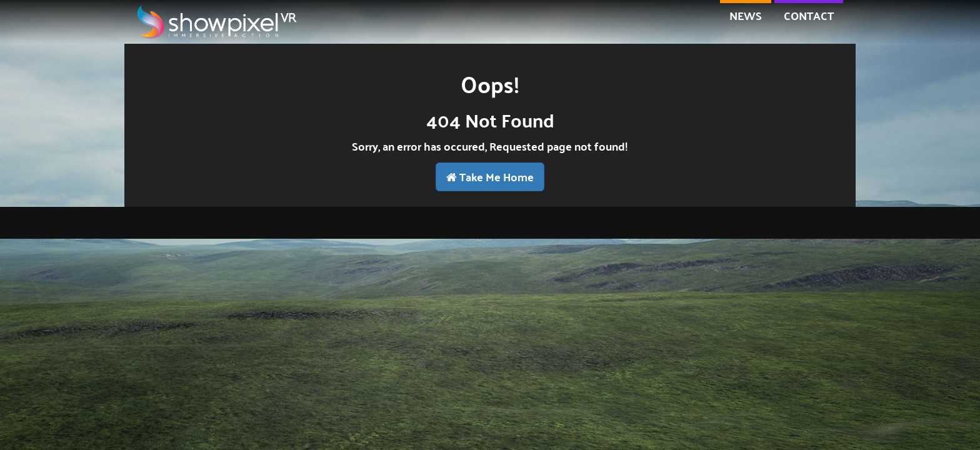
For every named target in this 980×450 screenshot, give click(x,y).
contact (809, 15)
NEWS (746, 15)
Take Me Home (490, 177)
